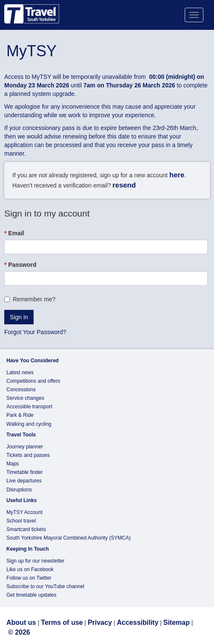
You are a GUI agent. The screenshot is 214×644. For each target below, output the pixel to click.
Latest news (20, 373)
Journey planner (25, 447)
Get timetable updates (31, 595)
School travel (21, 521)
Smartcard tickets (26, 529)
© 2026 (19, 632)
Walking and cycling (29, 424)
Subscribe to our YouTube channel (45, 586)
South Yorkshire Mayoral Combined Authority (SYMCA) (68, 538)
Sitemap (177, 622)
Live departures (24, 481)
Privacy (100, 622)
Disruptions (19, 490)
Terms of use (62, 622)
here (177, 175)
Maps (13, 464)
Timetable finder (25, 472)
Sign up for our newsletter (36, 561)
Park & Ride (20, 415)
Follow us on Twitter (29, 578)
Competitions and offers (33, 381)
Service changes (25, 398)
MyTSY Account (24, 512)
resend (124, 185)
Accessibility (137, 622)
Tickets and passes (28, 455)
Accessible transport (29, 407)
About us (22, 622)
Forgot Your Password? (35, 332)
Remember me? (30, 299)
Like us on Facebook (30, 569)
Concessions (21, 390)
